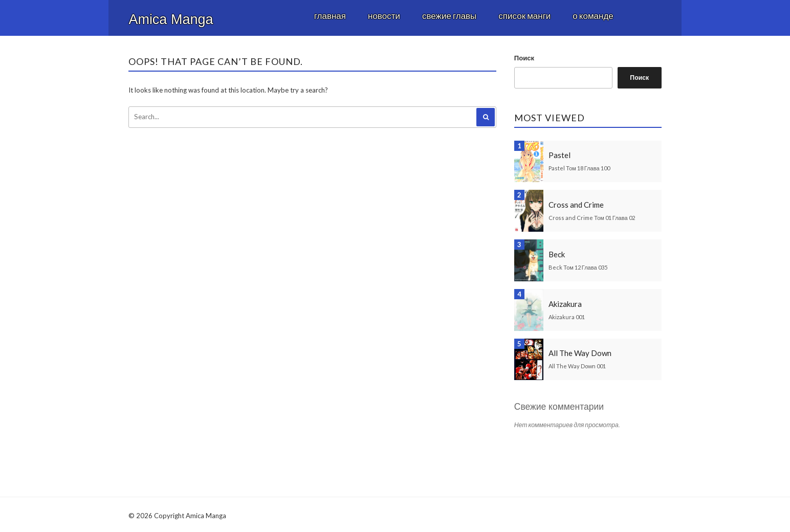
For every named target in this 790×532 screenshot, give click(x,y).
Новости (384, 16)
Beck (557, 254)
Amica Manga (171, 19)
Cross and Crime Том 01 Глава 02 (591, 218)
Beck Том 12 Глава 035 (578, 267)
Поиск (524, 58)
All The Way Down (580, 353)
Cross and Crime (576, 205)
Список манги (524, 16)
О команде (593, 16)
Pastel (559, 155)
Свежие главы (449, 16)
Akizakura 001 (567, 317)
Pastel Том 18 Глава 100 (579, 168)
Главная (330, 16)
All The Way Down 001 (577, 366)
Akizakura (565, 304)
